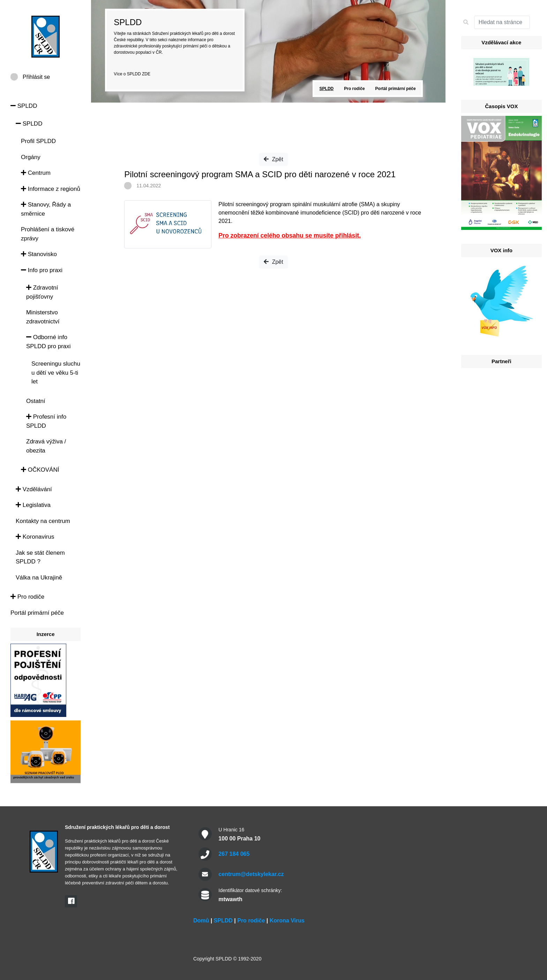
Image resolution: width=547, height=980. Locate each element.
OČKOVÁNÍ (40, 470)
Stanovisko (39, 254)
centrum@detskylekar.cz (251, 874)
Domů (201, 921)
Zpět (273, 159)
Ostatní (36, 401)
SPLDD (24, 106)
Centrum (36, 173)
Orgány (31, 157)
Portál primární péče (37, 613)
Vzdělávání (34, 489)
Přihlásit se (36, 77)
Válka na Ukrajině (39, 578)
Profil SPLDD (38, 141)
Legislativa (33, 505)
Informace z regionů (51, 189)
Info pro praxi (42, 270)
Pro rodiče (27, 597)
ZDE (146, 74)
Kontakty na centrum (43, 521)
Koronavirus (35, 537)
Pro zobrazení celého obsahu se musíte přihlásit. (290, 235)
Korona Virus (287, 921)
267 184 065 (234, 854)
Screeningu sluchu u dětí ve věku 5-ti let (56, 373)
